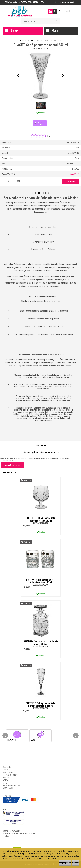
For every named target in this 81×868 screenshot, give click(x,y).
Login (54, 2)
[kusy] (8, 181)
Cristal (31, 40)
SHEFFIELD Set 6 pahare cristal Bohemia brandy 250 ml (41, 519)
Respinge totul (65, 863)
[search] (57, 21)
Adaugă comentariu (13, 465)
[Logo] (19, 11)
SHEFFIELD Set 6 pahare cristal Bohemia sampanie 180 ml (41, 705)
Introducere (24, 40)
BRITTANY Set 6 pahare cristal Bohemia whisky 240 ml (41, 581)
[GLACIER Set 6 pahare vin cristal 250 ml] (40, 76)
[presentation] (18, 76)
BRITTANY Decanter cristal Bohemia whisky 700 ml (41, 643)
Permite (75, 863)
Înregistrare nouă (67, 2)
